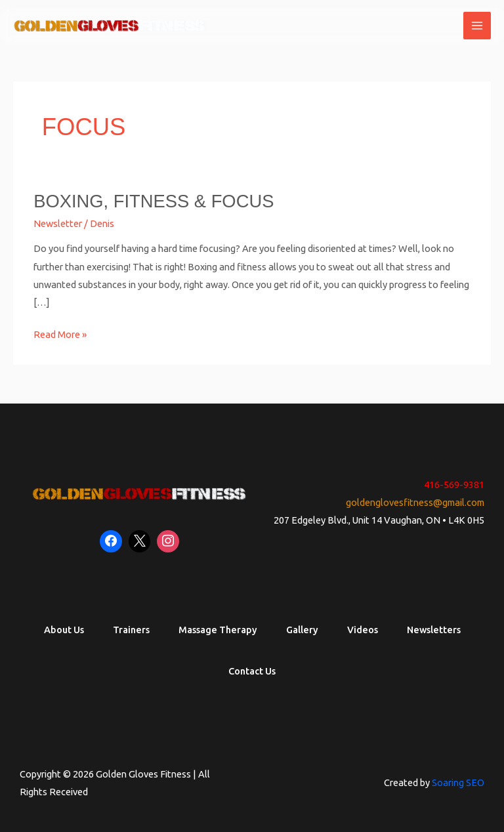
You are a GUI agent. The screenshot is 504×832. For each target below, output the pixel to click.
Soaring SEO (458, 782)
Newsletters (434, 630)
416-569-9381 (454, 485)
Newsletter (58, 223)
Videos (363, 630)
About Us (64, 630)
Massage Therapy (218, 630)
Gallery (302, 630)
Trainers (131, 630)
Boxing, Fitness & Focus (154, 201)
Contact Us (252, 671)
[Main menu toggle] (477, 26)
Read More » (60, 333)
